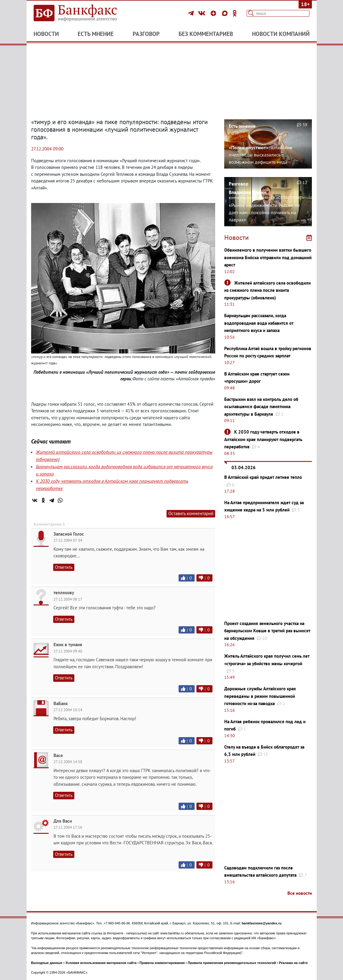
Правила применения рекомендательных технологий (232, 963)
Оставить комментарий (191, 513)
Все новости (300, 893)
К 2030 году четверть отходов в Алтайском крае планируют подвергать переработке (263, 439)
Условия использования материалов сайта (101, 963)
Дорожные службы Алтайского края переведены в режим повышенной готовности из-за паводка (260, 696)
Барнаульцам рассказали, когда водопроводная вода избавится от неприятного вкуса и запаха (259, 323)
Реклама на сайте (293, 963)
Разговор (146, 34)
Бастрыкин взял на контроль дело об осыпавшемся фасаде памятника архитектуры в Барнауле (261, 407)
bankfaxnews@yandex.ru (262, 923)
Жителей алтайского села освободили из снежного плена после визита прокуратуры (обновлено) (267, 290)
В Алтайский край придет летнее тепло (263, 477)
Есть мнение (96, 34)
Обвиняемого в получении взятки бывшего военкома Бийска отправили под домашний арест (268, 257)
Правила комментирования (162, 963)
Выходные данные (47, 963)
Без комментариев (206, 34)
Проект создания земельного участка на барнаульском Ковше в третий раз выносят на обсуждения (267, 631)
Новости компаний (281, 34)
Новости (46, 34)
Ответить (64, 567)
